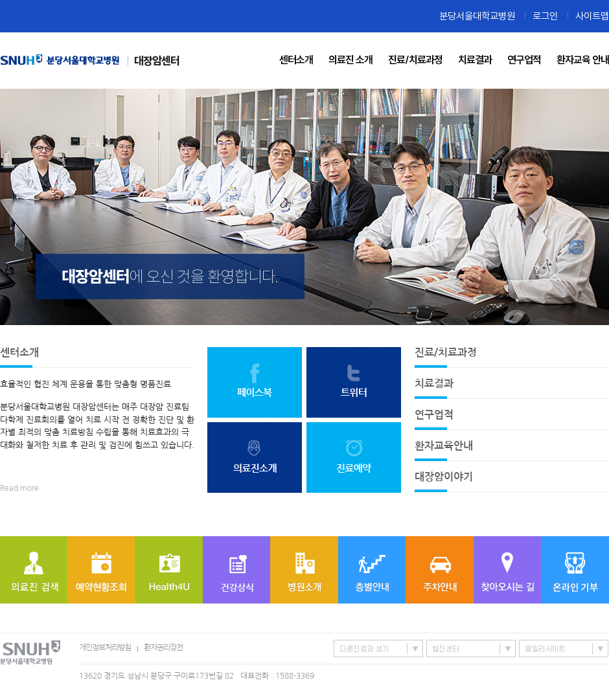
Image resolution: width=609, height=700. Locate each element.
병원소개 (304, 570)
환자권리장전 (163, 648)
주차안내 (440, 570)
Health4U (169, 570)
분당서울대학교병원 (477, 16)
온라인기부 (575, 570)
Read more (19, 488)
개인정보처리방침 (105, 648)
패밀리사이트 (564, 649)
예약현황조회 (101, 570)
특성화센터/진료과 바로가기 (378, 649)
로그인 (545, 16)
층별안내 (372, 570)
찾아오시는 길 (507, 570)
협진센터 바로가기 (471, 649)
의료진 (34, 570)
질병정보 (236, 570)
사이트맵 (592, 16)
